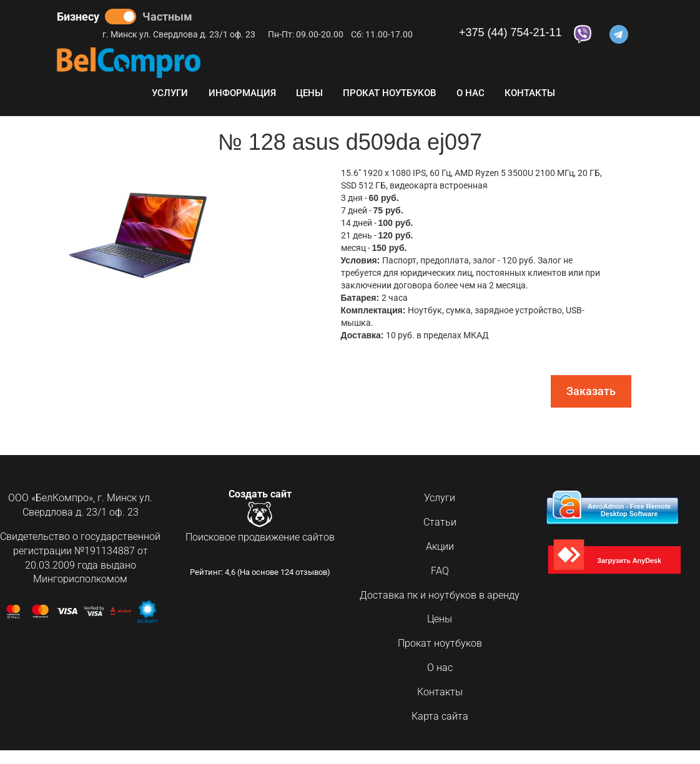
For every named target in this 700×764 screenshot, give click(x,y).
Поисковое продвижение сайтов (260, 538)
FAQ (440, 571)
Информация (242, 93)
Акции (440, 546)
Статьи (440, 522)
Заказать (591, 391)
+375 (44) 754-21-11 (510, 33)
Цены (309, 93)
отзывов (311, 573)
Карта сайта (440, 716)
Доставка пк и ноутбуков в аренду (440, 595)
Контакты (530, 93)
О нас (471, 93)
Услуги (170, 93)
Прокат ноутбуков (389, 93)
